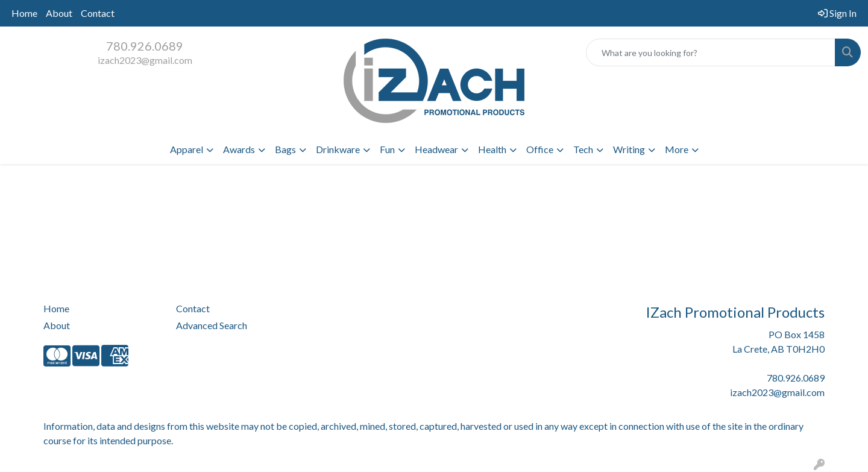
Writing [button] (629, 149)
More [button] (677, 149)
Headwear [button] (436, 149)
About (59, 13)
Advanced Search (212, 325)
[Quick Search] (711, 52)
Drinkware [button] (338, 149)
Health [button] (492, 149)
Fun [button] (387, 149)
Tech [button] (583, 149)
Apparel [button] (187, 149)
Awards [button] (239, 149)
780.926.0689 (145, 46)
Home (24, 13)
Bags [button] (285, 149)
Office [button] (540, 149)
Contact (98, 13)
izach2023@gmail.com (145, 60)
